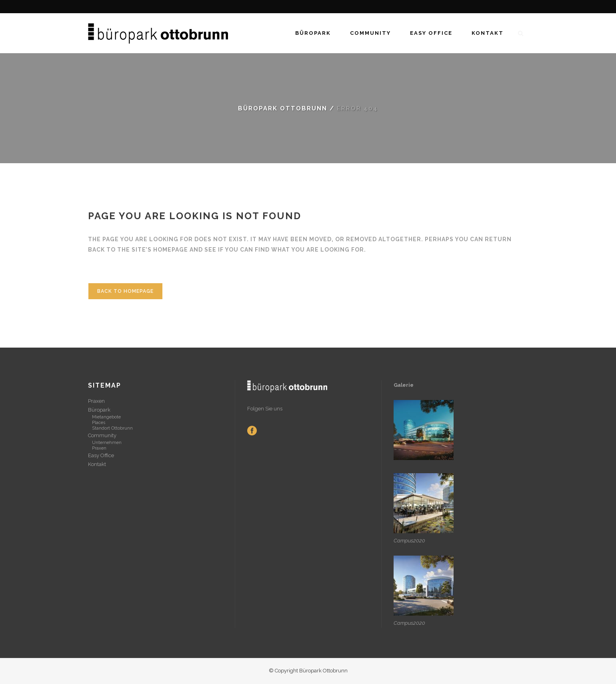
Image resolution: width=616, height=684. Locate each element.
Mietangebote (106, 417)
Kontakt (97, 464)
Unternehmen (107, 443)
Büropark (99, 410)
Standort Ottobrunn (112, 428)
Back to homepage (125, 291)
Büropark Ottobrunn (283, 108)
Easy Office (101, 455)
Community (102, 435)
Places (99, 423)
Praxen (96, 401)
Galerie (404, 385)
